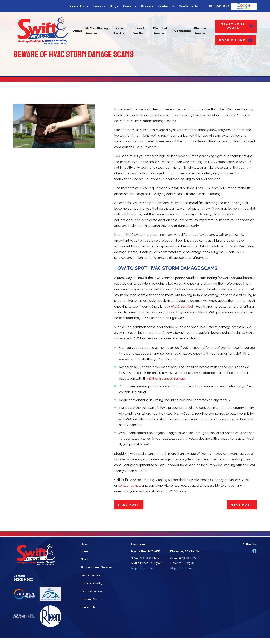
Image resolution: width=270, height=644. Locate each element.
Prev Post (129, 505)
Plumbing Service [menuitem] (201, 31)
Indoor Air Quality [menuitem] (140, 31)
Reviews (147, 6)
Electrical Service (91, 591)
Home (84, 551)
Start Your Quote (237, 26)
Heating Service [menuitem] (119, 31)
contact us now (130, 485)
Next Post (242, 505)
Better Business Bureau (167, 378)
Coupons (129, 6)
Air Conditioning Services (96, 567)
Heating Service (90, 575)
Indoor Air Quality (91, 583)
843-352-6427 (219, 6)
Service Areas (78, 6)
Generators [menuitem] (183, 31)
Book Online (236, 40)
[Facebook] (254, 551)
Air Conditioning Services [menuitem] (97, 31)
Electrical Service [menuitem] (160, 31)
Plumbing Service (91, 599)
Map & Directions (142, 568)
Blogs (114, 6)
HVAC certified (182, 306)
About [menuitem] (77, 31)
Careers (99, 6)
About (84, 559)
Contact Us (166, 6)
